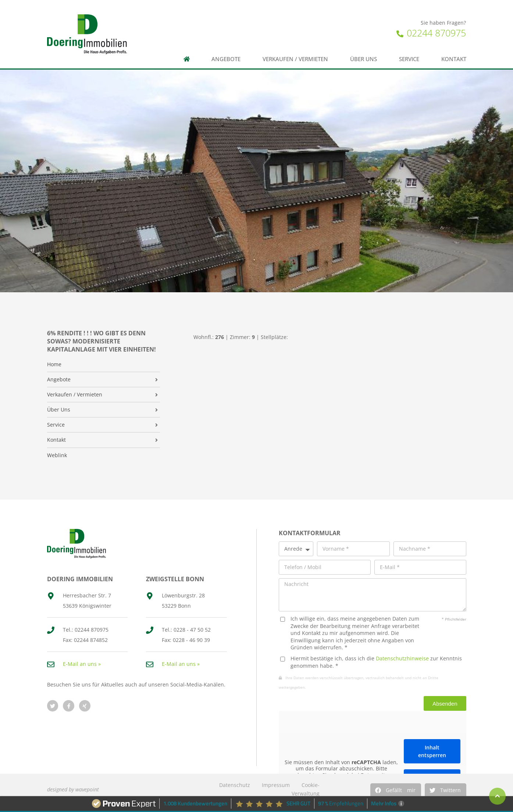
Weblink (57, 455)
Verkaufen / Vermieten (295, 59)
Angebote (226, 59)
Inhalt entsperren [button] (432, 751)
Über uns (364, 59)
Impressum (276, 785)
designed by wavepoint (73, 789)
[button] (396, 790)
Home (54, 364)
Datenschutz (235, 785)
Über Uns (59, 410)
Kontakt (454, 59)
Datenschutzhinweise (402, 658)
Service (409, 59)
